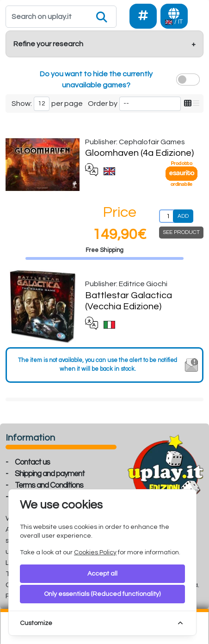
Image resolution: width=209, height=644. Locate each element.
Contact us (32, 462)
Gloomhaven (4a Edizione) (139, 153)
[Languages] (174, 16)
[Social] (143, 16)
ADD (183, 216)
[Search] (61, 17)
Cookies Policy (95, 552)
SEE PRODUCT (181, 232)
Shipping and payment (50, 474)
